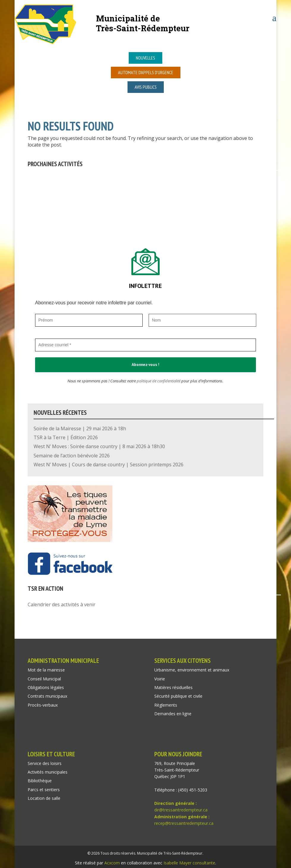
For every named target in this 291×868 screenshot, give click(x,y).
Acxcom (112, 863)
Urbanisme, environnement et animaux (192, 670)
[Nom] (202, 320)
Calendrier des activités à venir (62, 604)
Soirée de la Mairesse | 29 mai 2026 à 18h (80, 428)
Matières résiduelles (173, 687)
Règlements (166, 705)
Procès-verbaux (43, 705)
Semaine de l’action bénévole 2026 (72, 456)
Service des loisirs (45, 763)
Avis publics (146, 87)
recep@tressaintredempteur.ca (184, 823)
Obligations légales (46, 687)
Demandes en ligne (173, 714)
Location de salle (44, 798)
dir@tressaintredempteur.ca (181, 810)
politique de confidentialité (159, 381)
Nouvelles (145, 58)
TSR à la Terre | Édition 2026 (66, 437)
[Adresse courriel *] (145, 345)
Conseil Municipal (44, 679)
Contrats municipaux (47, 696)
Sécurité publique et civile (178, 696)
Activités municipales (48, 772)
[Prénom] (89, 320)
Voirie (160, 679)
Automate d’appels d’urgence (146, 72)
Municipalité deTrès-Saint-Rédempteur (143, 23)
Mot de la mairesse (46, 670)
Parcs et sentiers (44, 790)
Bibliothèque (40, 781)
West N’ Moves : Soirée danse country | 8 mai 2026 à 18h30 (99, 446)
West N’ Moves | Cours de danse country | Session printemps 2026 (108, 465)
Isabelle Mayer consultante (189, 863)
